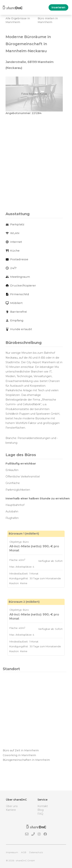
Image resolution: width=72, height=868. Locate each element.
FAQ (40, 814)
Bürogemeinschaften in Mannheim (26, 760)
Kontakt (43, 806)
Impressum (12, 852)
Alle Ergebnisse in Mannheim (18, 20)
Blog (41, 810)
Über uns (12, 806)
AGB (24, 852)
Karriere (11, 810)
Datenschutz (36, 852)
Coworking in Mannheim (19, 755)
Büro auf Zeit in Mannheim (21, 750)
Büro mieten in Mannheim (48, 20)
